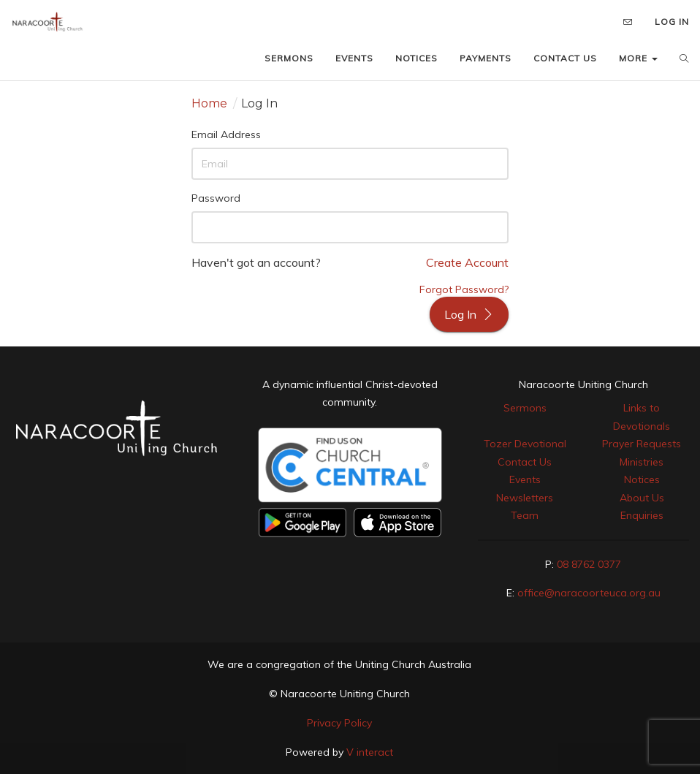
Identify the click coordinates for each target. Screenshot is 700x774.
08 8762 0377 (589, 564)
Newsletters (525, 498)
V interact (370, 752)
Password (216, 198)
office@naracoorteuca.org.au (589, 593)
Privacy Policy (339, 723)
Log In (469, 314)
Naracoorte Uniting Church (583, 384)
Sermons (525, 408)
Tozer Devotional (525, 444)
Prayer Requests (642, 444)
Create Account (467, 262)
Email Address (226, 134)
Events (525, 479)
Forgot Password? (464, 289)
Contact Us (525, 462)
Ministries (642, 462)
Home (209, 103)
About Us (642, 498)
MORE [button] (638, 58)
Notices (642, 479)
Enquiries (642, 515)
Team (525, 515)
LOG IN (672, 22)
